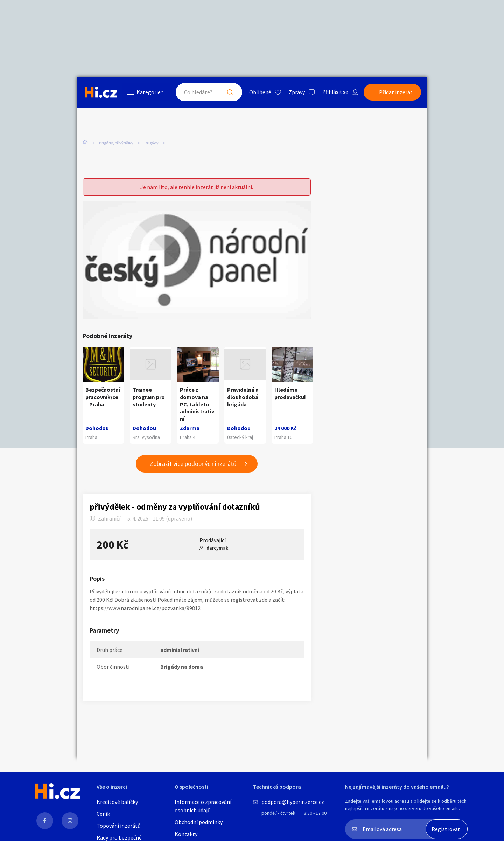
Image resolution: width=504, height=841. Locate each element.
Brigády (152, 143)
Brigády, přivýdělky (116, 143)
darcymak (217, 548)
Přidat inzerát (396, 92)
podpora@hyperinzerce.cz (293, 802)
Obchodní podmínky (199, 822)
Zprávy (294, 92)
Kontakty (186, 834)
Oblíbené (257, 92)
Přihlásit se (333, 92)
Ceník (103, 814)
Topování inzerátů (119, 826)
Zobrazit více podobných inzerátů (193, 464)
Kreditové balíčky (117, 802)
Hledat (227, 92)
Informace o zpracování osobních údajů (203, 806)
